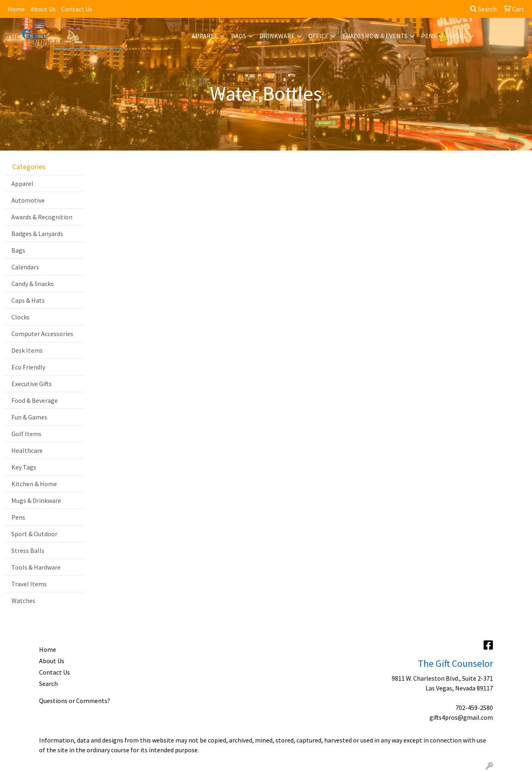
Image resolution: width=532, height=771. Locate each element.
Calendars (25, 267)
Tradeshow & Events (375, 36)
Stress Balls (28, 550)
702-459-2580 (474, 708)
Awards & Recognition (42, 217)
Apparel (205, 36)
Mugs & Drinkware (36, 500)
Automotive (28, 200)
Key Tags (24, 467)
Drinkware (277, 36)
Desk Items (27, 350)
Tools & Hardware (36, 567)
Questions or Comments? (75, 701)
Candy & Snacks (33, 284)
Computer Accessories (42, 334)
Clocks (21, 317)
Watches (23, 601)
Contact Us (77, 9)
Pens (429, 36)
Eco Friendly (28, 367)
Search (483, 9)
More (458, 36)
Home (16, 9)
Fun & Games (29, 417)
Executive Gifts (32, 384)
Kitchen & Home (34, 484)
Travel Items (29, 584)
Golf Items (26, 434)
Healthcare (27, 450)
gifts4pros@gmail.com (461, 717)
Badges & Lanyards (37, 234)
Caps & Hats (28, 300)
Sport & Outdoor (34, 534)
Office (318, 36)
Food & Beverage (35, 400)
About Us (43, 9)
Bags (239, 36)
